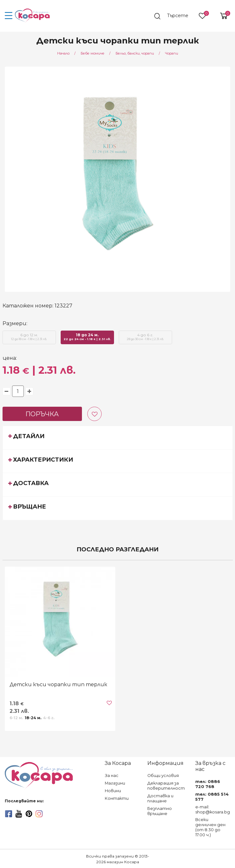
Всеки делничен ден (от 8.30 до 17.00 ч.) (210, 827)
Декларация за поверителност (166, 786)
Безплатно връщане (160, 811)
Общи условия (163, 776)
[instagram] (39, 814)
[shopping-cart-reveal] (221, 16)
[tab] (118, 437)
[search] (174, 16)
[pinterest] (29, 814)
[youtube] (19, 814)
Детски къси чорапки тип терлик (58, 684)
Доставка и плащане (160, 798)
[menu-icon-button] (9, 16)
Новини (113, 791)
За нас (112, 776)
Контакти (117, 798)
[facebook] (9, 814)
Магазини (115, 783)
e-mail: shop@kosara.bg (213, 809)
